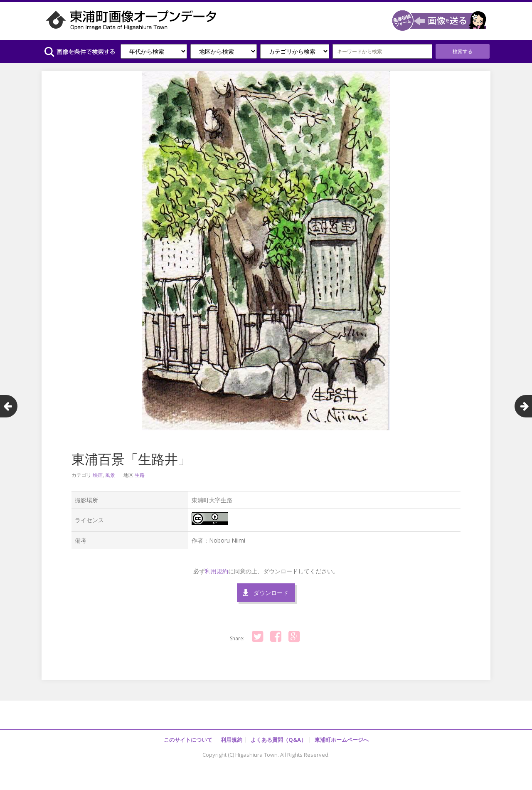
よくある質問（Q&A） (278, 740)
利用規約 (217, 571)
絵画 (98, 475)
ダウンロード (271, 593)
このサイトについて (188, 740)
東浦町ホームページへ (342, 740)
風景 (110, 475)
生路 (140, 475)
